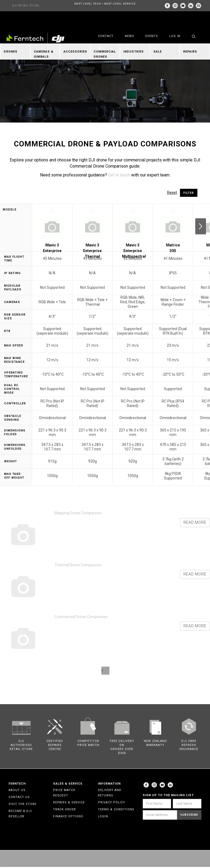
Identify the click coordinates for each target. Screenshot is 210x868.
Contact (106, 36)
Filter (189, 193)
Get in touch (119, 175)
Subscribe (189, 815)
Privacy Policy (112, 802)
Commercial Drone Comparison (81, 617)
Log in (175, 36)
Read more (195, 522)
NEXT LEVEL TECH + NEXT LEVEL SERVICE (105, 4)
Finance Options (68, 816)
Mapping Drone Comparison (78, 513)
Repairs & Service (69, 802)
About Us (17, 790)
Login (103, 816)
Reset (172, 193)
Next (201, 226)
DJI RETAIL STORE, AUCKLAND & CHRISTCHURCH (26, 8)
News (129, 36)
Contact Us (19, 797)
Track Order (65, 809)
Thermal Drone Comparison (78, 565)
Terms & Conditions (116, 809)
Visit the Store (23, 804)
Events (152, 36)
